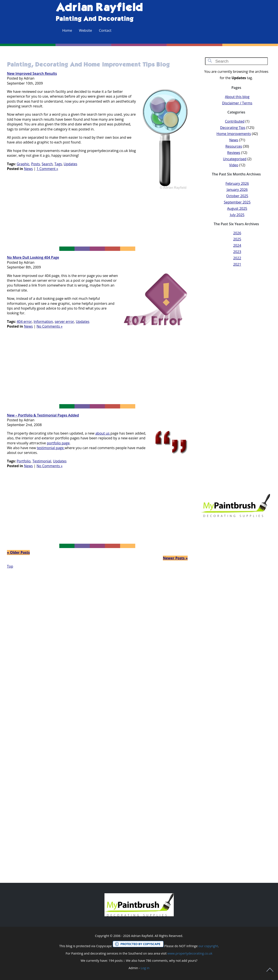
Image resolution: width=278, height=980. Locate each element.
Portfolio (24, 461)
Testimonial (42, 461)
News (28, 169)
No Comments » (49, 326)
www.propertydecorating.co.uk (190, 953)
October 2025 (237, 196)
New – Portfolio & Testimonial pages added (43, 415)
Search (47, 164)
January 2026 (237, 190)
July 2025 (237, 215)
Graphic (23, 164)
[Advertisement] (97, 220)
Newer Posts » (175, 558)
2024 (237, 245)
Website (86, 30)
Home (67, 30)
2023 (237, 252)
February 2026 (237, 183)
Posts (35, 164)
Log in (145, 968)
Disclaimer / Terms (237, 103)
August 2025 (237, 208)
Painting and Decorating (94, 19)
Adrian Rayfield (99, 8)
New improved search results (32, 73)
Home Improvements (234, 134)
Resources (234, 146)
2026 (237, 233)
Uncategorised (235, 159)
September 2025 (237, 202)
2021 (237, 264)
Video (234, 165)
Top (10, 566)
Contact (105, 30)
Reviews (234, 153)
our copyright (208, 946)
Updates (70, 164)
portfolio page (58, 443)
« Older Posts (18, 552)
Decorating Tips (233, 128)
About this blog (237, 97)
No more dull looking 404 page (33, 257)
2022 (237, 258)
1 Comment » (47, 169)
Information (43, 322)
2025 (237, 239)
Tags (58, 164)
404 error (24, 322)
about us (103, 433)
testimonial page (51, 448)
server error (64, 322)
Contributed (235, 121)
